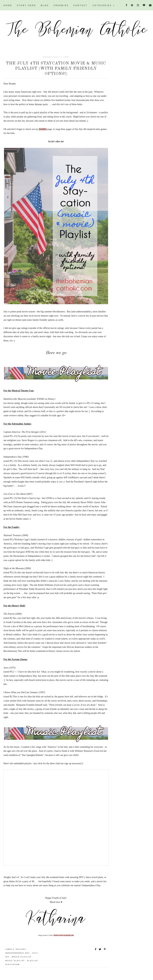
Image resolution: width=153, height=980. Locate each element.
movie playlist (22, 957)
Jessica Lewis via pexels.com (64, 935)
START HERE (26, 5)
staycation (12, 964)
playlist (33, 961)
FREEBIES (61, 5)
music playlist (15, 961)
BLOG (45, 5)
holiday (21, 949)
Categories (104, 5)
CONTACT (80, 5)
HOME (8, 5)
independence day (18, 953)
